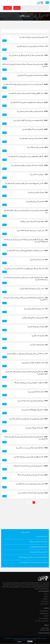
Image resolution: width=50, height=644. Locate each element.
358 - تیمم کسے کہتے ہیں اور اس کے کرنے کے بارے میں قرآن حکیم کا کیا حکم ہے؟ (26, 212)
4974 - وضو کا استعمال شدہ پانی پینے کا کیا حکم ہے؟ (33, 75)
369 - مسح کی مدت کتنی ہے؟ (39, 175)
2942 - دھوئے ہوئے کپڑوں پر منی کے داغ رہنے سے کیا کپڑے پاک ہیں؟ (28, 419)
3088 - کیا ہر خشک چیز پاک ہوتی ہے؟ (37, 428)
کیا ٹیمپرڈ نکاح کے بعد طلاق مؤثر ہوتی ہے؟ (38, 547)
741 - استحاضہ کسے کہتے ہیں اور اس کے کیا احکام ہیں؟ (32, 46)
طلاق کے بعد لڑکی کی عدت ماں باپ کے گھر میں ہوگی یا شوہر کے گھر (33, 557)
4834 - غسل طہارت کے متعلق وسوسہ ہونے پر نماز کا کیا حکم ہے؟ (29, 103)
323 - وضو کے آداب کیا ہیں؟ (40, 336)
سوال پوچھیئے (8, 8)
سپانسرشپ (17, 8)
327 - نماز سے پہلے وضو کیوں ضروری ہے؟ (36, 309)
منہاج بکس (46, 596)
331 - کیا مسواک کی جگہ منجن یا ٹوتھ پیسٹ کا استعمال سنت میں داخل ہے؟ (26, 269)
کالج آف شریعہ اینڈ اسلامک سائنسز (41, 621)
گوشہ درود (46, 616)
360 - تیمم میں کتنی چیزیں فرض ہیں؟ (37, 202)
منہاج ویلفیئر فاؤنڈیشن (44, 613)
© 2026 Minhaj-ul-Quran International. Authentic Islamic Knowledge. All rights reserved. (25, 638)
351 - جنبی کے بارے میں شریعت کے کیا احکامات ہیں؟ (32, 231)
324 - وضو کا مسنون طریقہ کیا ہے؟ (38, 327)
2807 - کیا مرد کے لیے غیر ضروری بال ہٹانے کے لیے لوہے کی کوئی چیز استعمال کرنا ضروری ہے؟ (26, 438)
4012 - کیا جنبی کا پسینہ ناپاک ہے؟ (37, 148)
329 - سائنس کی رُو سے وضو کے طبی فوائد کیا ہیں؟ (34, 289)
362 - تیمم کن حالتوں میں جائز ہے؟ (38, 193)
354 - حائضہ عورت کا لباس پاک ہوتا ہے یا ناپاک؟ (34, 222)
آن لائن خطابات (45, 599)
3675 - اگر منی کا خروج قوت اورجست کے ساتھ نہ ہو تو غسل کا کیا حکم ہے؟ (27, 184)
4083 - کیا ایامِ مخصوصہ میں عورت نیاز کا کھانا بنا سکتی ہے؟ (31, 121)
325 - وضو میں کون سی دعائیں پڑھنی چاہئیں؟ (35, 318)
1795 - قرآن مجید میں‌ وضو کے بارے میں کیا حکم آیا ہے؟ (32, 484)
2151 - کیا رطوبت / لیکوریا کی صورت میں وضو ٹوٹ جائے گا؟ (31, 383)
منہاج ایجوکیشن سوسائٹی (43, 618)
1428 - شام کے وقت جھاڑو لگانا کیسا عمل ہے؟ (35, 410)
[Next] (27, 502)
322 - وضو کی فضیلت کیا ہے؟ (39, 345)
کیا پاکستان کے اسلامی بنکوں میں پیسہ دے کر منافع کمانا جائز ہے (33, 563)
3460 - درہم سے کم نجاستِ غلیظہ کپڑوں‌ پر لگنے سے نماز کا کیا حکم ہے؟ (27, 251)
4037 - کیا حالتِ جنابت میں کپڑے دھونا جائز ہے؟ (34, 139)
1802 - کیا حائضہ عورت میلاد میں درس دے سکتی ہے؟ (32, 448)
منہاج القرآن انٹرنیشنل (44, 611)
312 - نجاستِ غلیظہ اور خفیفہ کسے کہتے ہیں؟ (35, 363)
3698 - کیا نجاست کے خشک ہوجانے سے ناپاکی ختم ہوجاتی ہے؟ (29, 166)
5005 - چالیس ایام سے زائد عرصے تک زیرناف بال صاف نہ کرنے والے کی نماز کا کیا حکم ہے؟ (25, 65)
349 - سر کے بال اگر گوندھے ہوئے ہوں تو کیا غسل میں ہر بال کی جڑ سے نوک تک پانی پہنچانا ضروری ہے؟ (26, 241)
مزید (4, 41)
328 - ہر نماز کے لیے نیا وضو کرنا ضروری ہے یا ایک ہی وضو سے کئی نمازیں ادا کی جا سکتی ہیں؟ (25, 299)
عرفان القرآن (46, 594)
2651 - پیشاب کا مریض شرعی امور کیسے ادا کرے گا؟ (33, 475)
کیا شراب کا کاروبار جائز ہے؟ (42, 537)
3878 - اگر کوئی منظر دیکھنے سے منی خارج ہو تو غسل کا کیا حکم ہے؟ (28, 157)
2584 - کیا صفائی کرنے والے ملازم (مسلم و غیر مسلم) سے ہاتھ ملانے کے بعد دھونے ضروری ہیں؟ (26, 373)
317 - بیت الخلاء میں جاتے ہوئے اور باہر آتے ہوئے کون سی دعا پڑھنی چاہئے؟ (27, 354)
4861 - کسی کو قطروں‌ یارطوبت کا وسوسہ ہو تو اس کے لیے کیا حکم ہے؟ (28, 93)
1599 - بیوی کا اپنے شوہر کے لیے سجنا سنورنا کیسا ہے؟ (33, 401)
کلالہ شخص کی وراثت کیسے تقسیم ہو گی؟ (39, 552)
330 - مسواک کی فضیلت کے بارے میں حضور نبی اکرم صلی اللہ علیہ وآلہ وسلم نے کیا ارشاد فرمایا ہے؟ (26, 279)
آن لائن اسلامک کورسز (44, 604)
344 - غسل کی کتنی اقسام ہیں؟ (39, 260)
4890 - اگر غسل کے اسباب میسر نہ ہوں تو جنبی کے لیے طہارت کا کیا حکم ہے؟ (25, 85)
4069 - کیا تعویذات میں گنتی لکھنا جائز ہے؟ (35, 129)
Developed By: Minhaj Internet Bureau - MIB (25, 640)
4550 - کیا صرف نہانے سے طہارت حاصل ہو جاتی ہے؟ (32, 111)
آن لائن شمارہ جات (44, 601)
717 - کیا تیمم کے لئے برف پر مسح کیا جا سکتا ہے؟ (34, 37)
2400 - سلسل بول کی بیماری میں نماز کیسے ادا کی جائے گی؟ (31, 466)
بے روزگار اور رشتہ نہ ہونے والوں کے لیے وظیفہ (38, 542)
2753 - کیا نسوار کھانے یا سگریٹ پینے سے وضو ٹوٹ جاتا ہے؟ (31, 457)
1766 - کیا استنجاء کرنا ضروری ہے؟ (38, 392)
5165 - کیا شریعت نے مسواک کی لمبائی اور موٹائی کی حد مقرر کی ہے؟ (28, 55)
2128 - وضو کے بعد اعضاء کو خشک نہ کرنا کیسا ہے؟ (33, 493)
